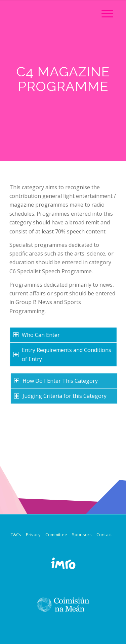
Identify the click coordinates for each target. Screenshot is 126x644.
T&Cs (16, 534)
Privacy (33, 534)
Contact (104, 534)
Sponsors (82, 534)
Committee (56, 534)
